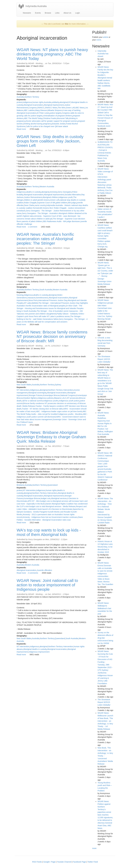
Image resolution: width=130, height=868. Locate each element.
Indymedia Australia (36, 6)
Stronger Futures (36, 395)
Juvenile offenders (44, 570)
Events (38, 13)
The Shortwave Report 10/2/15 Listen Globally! (104, 359)
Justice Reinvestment (33, 197)
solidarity (55, 102)
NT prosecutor (73, 398)
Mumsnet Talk (63, 118)
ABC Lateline (29, 110)
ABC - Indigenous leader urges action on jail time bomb (59, 411)
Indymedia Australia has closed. (103, 54)
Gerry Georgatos (65, 192)
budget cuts (46, 498)
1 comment (32, 227)
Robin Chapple (30, 203)
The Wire (62, 108)
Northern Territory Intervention (61, 390)
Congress (33, 108)
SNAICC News (51, 108)
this (67, 24)
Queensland (53, 485)
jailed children (62, 203)
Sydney (58, 385)
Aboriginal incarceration (33, 105)
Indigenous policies (46, 398)
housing (20, 295)
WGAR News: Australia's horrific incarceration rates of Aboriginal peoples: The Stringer (45, 239)
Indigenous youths (51, 401)
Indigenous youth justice (69, 401)
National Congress (68, 395)
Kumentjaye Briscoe (52, 395)
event (99, 40)
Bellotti (35, 303)
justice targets (55, 113)
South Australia (46, 290)
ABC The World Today (33, 118)
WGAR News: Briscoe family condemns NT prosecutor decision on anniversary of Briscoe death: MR (52, 336)
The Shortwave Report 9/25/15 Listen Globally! (104, 702)
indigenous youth (66, 197)
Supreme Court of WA (46, 203)
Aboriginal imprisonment (54, 105)
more (94, 848)
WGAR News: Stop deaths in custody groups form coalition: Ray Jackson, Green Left (50, 141)
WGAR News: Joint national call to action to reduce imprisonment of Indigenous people (47, 585)
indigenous (28, 102)
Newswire (27, 13)
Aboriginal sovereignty (37, 393)
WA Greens (45, 200)
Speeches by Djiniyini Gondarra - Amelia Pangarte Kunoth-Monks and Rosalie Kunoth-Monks (50, 512)
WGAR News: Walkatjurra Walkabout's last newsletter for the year (105, 608)
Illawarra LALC (60, 398)
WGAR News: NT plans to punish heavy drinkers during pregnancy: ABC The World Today (52, 54)
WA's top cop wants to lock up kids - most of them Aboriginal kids (49, 532)
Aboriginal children (50, 197)
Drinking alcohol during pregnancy (37, 124)
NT (69, 102)
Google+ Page (49, 862)
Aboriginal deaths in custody (35, 649)
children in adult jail (32, 200)
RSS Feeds (37, 862)
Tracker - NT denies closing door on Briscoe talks (42, 409)
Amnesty (54, 192)
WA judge (72, 203)
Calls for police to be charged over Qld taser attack (47, 126)
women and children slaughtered (43, 314)
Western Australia (47, 187)
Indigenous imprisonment (39, 652)
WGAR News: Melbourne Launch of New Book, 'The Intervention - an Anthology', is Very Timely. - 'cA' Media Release (105, 721)
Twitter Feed (93, 862)
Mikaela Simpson (55, 110)
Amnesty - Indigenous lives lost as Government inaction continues (50, 517)
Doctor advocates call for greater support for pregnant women (51, 121)
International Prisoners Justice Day (53, 300)
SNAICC (41, 108)
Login (77, 13)
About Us (67, 13)
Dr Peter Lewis (43, 113)
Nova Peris (33, 300)
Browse (48, 13)
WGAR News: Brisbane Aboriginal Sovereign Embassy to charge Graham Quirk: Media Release (51, 437)
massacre (31, 298)
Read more (21, 129)
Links (57, 13)
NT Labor (28, 303)
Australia (20, 97)
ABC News (80, 108)
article (105, 37)
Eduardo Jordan (59, 124)
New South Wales (24, 385)
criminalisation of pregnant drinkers (57, 116)
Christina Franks (50, 118)
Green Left (70, 108)
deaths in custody (34, 192)
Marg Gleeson (41, 110)
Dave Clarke (29, 205)
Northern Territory (32, 97)
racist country (40, 205)
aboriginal (64, 102)
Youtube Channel (64, 862)
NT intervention (23, 390)
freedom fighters (30, 398)
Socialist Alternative (73, 195)
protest (20, 102)
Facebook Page (79, 862)
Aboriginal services (59, 498)
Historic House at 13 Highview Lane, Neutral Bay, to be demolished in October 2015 (105, 547)
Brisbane (20, 485)
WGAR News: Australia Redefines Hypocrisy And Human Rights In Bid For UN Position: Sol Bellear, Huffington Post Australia (105, 423)
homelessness (42, 298)
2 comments (33, 573)
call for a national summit (32, 401)
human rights (38, 102)
